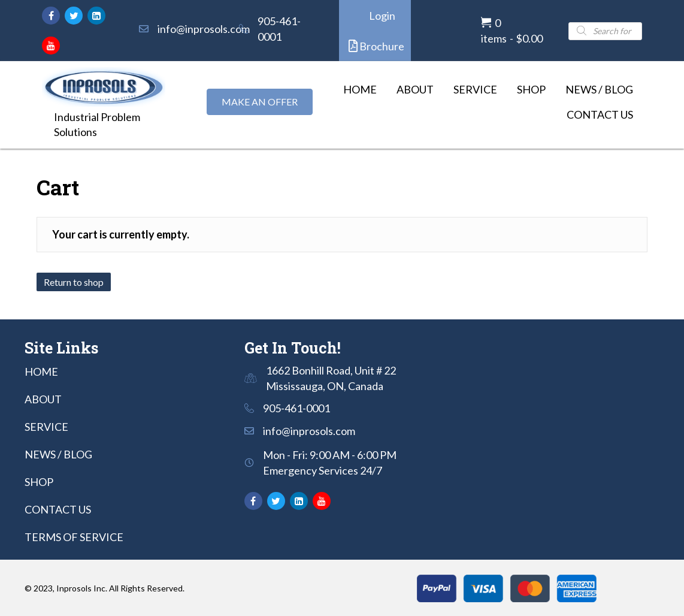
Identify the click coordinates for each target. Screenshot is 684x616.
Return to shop (74, 282)
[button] (51, 16)
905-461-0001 (296, 408)
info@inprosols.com (204, 29)
